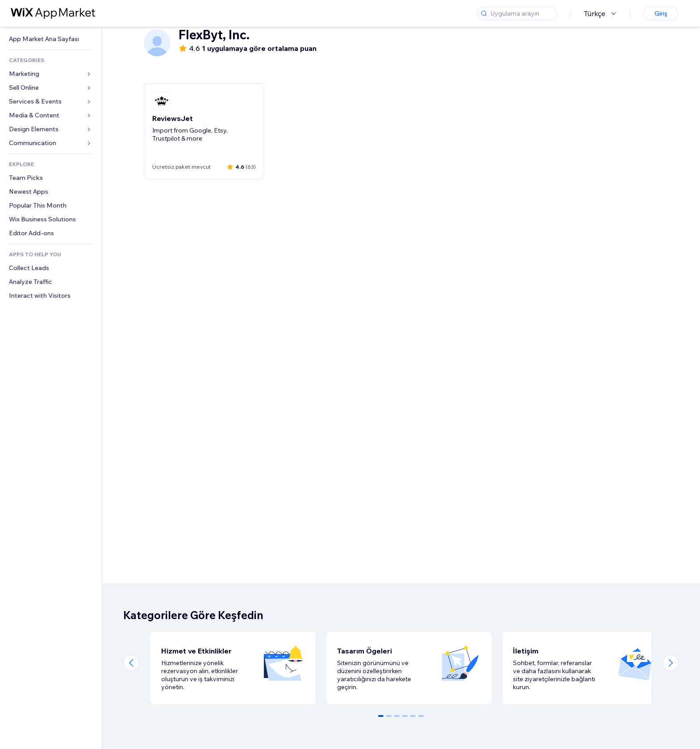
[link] (51, 39)
